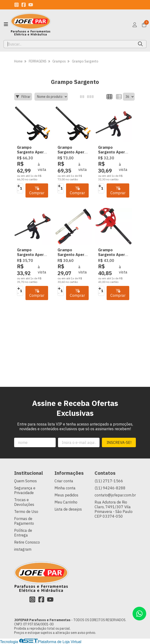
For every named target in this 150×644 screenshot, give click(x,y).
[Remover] (19, 191)
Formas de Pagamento (24, 521)
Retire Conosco (27, 542)
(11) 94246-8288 (110, 488)
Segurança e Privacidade (25, 490)
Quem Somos (25, 481)
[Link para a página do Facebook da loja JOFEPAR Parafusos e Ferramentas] (24, 5)
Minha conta (65, 488)
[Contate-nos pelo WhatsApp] (139, 614)
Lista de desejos (68, 509)
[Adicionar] (19, 186)
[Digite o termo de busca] (69, 44)
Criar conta (64, 481)
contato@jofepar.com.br (115, 495)
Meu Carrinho (66, 502)
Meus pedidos (66, 495)
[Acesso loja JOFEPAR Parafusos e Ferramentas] (135, 25)
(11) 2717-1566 (109, 481)
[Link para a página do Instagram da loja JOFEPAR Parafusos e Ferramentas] (17, 5)
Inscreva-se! (119, 442)
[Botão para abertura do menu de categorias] (6, 24)
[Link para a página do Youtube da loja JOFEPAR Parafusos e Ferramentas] (31, 5)
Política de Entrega (23, 533)
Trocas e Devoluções (24, 502)
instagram (23, 549)
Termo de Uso (26, 512)
